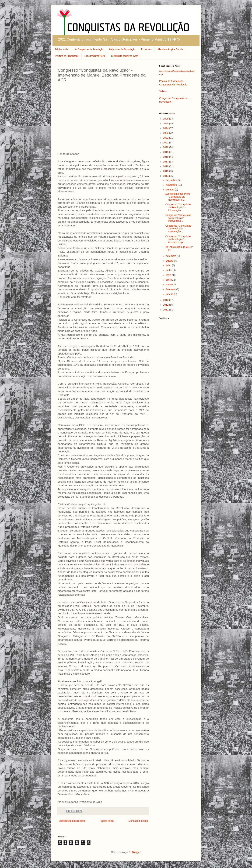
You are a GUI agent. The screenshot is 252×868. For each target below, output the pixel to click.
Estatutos (146, 49)
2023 (166, 133)
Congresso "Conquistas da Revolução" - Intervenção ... (178, 207)
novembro (172, 185)
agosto (170, 261)
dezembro (172, 180)
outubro (170, 190)
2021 (166, 143)
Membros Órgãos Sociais (170, 49)
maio (169, 275)
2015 (166, 171)
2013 (166, 300)
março (170, 284)
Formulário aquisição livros (125, 56)
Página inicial (62, 49)
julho (169, 265)
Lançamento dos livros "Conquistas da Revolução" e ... (178, 197)
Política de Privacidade (67, 56)
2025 (166, 124)
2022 (166, 138)
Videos (163, 91)
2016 (166, 166)
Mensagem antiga (138, 821)
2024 (166, 128)
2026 (166, 119)
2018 (166, 157)
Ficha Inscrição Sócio (95, 56)
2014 (166, 176)
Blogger (136, 852)
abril (169, 280)
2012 (166, 305)
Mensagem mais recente (72, 821)
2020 (166, 147)
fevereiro (171, 289)
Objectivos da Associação (122, 49)
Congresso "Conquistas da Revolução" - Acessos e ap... (178, 239)
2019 (166, 152)
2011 (166, 310)
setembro (171, 256)
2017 (166, 162)
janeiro (170, 294)
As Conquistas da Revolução (89, 49)
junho (169, 270)
